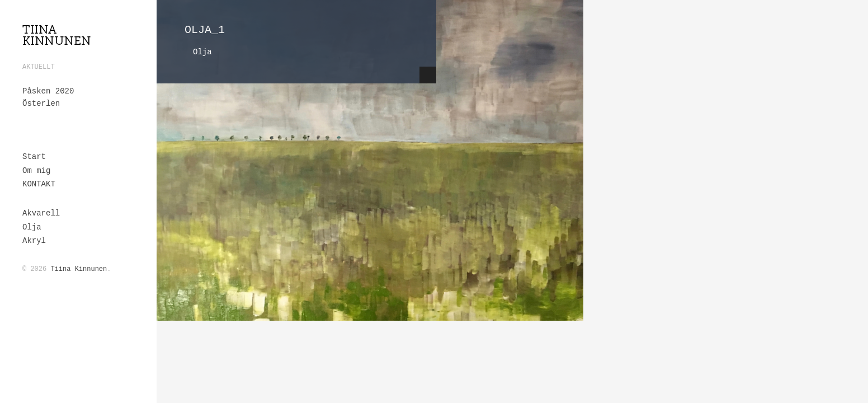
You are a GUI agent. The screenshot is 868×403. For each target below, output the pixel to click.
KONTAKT (39, 184)
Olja (32, 227)
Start (34, 157)
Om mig (36, 171)
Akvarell (41, 213)
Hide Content (428, 75)
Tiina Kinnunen (79, 269)
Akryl (34, 241)
